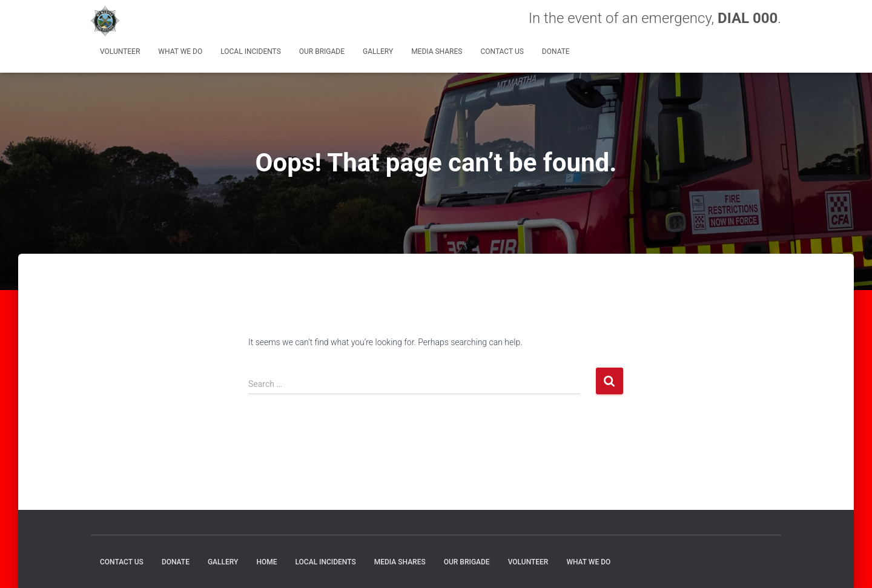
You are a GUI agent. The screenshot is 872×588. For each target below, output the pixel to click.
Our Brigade (322, 51)
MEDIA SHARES (437, 51)
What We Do (180, 51)
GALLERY (378, 51)
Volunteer (120, 51)
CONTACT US (502, 51)
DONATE (556, 51)
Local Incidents (251, 51)
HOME (266, 562)
